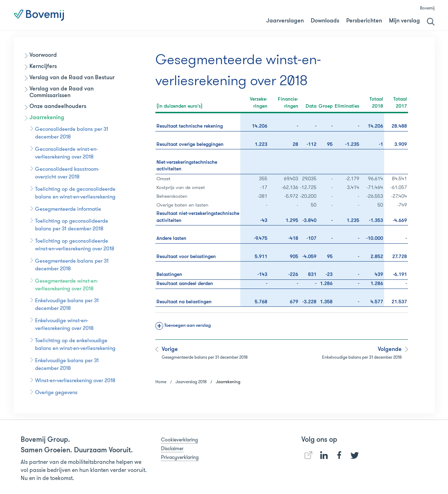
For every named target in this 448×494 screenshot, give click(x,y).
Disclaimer (172, 448)
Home (161, 382)
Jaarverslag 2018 (296, 15)
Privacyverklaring (180, 457)
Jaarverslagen (285, 21)
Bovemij (427, 8)
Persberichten (364, 21)
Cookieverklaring (179, 440)
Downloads (325, 21)
